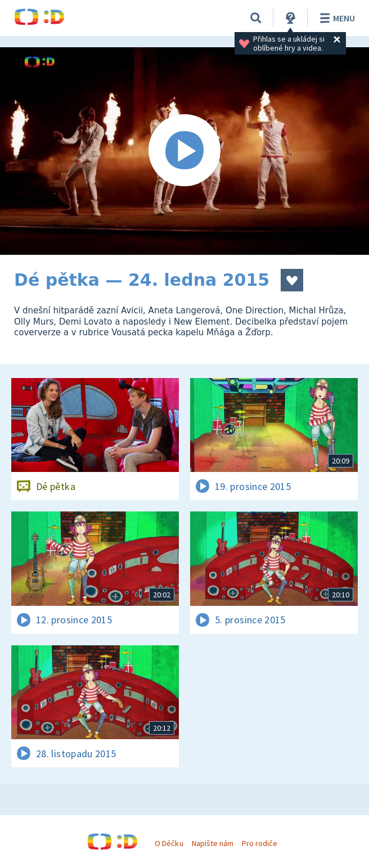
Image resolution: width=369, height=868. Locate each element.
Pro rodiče (260, 843)
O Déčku (169, 843)
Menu (336, 18)
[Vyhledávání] (256, 18)
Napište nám (213, 843)
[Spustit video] (184, 151)
